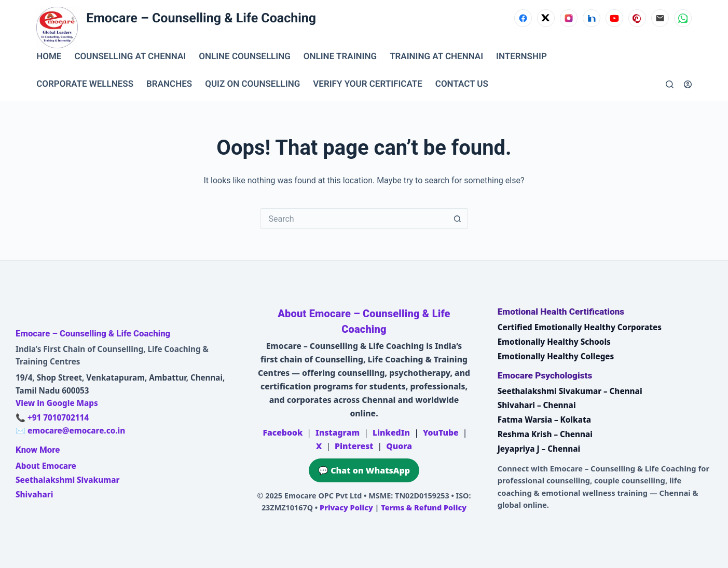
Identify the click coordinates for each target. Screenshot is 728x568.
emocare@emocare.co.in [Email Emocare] (76, 430)
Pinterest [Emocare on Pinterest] (354, 446)
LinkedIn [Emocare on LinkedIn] (391, 432)
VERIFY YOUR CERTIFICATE (367, 84)
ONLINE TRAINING (340, 57)
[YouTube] (614, 18)
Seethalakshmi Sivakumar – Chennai (570, 391)
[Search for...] (354, 219)
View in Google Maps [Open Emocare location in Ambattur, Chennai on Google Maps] (57, 403)
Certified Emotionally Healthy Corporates (580, 327)
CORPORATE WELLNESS (85, 84)
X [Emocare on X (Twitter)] (319, 446)
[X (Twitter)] (546, 18)
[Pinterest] (637, 18)
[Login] (688, 84)
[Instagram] (569, 18)
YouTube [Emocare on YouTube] (441, 432)
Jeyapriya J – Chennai (539, 449)
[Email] (660, 18)
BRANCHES (169, 84)
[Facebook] (523, 18)
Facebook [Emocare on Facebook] (283, 432)
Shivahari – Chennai (537, 405)
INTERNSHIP (521, 57)
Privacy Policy (346, 508)
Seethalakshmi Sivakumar (67, 480)
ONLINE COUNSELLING (245, 57)
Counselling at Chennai (130, 57)
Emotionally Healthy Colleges (556, 356)
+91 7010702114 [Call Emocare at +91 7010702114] (58, 417)
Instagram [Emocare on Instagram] (338, 432)
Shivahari (34, 494)
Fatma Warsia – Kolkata (544, 420)
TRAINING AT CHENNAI (436, 57)
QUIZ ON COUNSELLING (252, 84)
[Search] (670, 84)
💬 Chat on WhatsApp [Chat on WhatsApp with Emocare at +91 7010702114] (364, 470)
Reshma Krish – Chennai (545, 434)
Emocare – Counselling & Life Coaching (201, 18)
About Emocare (46, 466)
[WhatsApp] (683, 18)
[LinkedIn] (592, 18)
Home (49, 57)
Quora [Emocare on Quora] (399, 446)
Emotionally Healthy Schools (554, 342)
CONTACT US (462, 84)
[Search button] (458, 219)
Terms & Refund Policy (424, 508)
